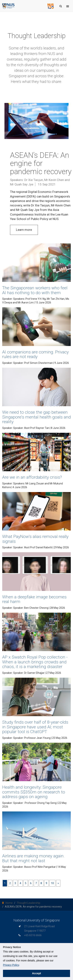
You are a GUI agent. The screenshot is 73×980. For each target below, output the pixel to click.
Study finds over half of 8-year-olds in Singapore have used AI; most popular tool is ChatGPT (35, 727)
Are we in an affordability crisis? (32, 477)
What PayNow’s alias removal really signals (35, 539)
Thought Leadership (29, 903)
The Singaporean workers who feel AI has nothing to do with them (35, 290)
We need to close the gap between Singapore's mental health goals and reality (36, 417)
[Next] (58, 883)
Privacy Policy (11, 965)
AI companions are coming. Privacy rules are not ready (36, 354)
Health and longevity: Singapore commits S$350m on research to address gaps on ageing (34, 792)
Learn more (24, 230)
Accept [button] (37, 973)
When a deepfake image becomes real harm (34, 599)
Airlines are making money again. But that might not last (33, 858)
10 (52, 883)
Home (9, 903)
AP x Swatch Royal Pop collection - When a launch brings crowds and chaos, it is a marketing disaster (35, 662)
